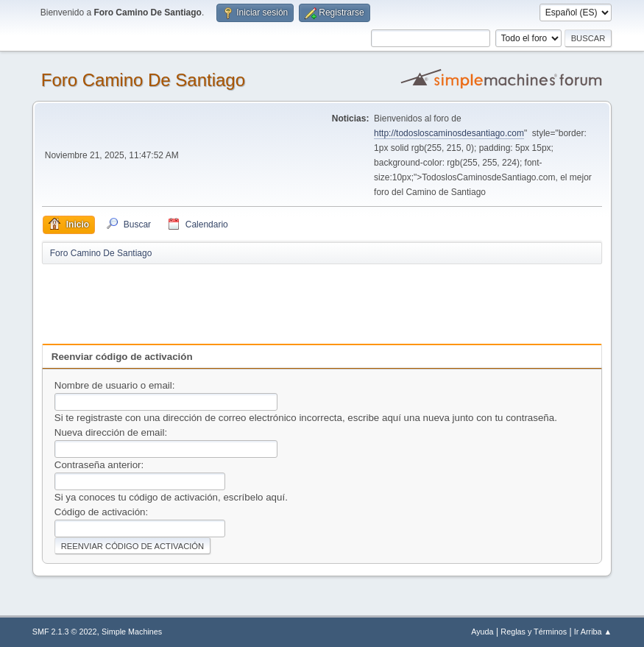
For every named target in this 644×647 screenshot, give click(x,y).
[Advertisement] (301, 299)
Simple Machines (132, 632)
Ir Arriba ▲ (593, 632)
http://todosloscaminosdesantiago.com (449, 133)
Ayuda (482, 632)
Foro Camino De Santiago (143, 80)
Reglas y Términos (534, 632)
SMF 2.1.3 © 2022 (65, 632)
